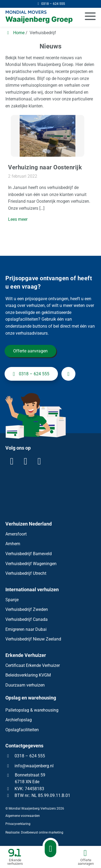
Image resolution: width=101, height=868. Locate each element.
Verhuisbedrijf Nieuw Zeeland (33, 639)
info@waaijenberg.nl (34, 766)
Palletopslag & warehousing (32, 710)
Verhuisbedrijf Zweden (27, 609)
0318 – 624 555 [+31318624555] (30, 374)
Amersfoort (16, 534)
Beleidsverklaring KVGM (28, 675)
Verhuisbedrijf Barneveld (29, 554)
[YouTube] (39, 461)
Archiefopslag (19, 720)
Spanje (12, 600)
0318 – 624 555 (25, 756)
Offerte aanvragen (30, 351)
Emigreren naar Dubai (26, 629)
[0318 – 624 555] (50, 4)
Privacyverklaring (18, 824)
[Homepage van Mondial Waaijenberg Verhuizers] (37, 17)
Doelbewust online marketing (42, 833)
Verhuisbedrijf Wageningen (31, 564)
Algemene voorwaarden (23, 816)
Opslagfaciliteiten (22, 730)
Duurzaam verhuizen (25, 685)
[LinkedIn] (12, 461)
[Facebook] (26, 461)
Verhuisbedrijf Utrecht (26, 573)
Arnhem (13, 544)
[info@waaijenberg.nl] (68, 374)
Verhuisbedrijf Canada (27, 619)
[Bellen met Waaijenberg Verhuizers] (51, 849)
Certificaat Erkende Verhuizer (33, 665)
